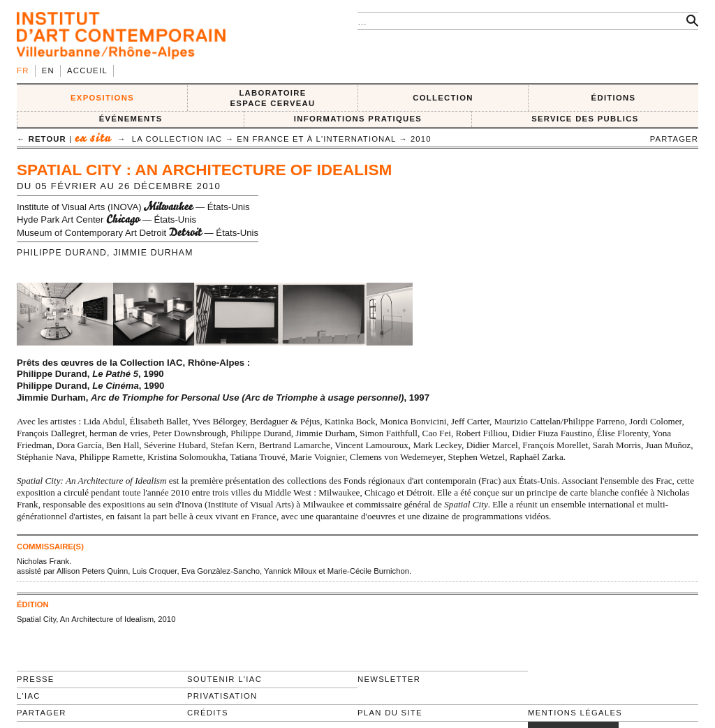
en (48, 70)
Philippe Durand (62, 253)
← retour (42, 139)
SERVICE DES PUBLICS (585, 119)
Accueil (87, 70)
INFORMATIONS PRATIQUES (358, 119)
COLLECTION (443, 98)
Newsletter (389, 679)
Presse (36, 679)
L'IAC (29, 696)
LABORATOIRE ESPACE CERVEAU (272, 98)
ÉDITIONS (614, 98)
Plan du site (390, 713)
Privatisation (222, 696)
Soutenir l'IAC (224, 679)
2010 (421, 139)
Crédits (208, 713)
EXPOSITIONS (102, 98)
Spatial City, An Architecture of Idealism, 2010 (96, 619)
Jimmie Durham (153, 253)
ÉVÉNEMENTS (131, 119)
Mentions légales (575, 713)
